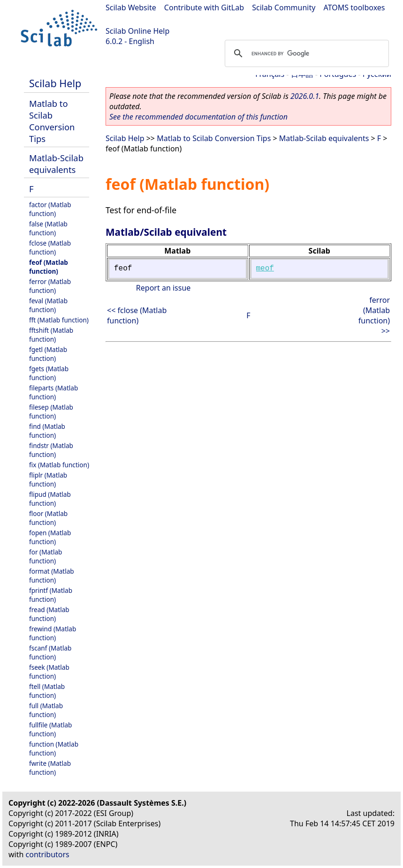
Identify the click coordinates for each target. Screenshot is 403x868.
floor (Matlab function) (48, 518)
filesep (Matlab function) (51, 412)
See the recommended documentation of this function (198, 117)
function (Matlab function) (54, 748)
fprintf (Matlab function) (51, 595)
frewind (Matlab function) (53, 633)
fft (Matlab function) (59, 320)
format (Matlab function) (52, 576)
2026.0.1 (305, 96)
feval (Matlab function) (48, 305)
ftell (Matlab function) (47, 691)
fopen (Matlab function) (50, 537)
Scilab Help (55, 83)
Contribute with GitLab (204, 7)
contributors (48, 854)
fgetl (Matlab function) (48, 354)
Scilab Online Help (137, 31)
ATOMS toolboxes (354, 7)
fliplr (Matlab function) (48, 479)
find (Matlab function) (47, 431)
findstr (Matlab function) (51, 450)
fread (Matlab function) (49, 614)
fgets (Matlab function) (49, 373)
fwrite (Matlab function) (50, 768)
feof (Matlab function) (49, 267)
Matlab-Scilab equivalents (56, 164)
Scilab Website (131, 7)
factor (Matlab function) (50, 209)
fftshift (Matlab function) (51, 335)
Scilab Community (284, 7)
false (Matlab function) (48, 228)
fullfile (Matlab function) (50, 729)
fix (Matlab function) (59, 465)
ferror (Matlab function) (50, 286)
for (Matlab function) (46, 556)
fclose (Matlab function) (50, 247)
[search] (305, 53)
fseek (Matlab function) (49, 672)
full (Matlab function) (46, 710)
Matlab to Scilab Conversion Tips (52, 121)
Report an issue (163, 288)
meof (265, 269)
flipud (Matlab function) (50, 499)
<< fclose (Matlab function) (137, 315)
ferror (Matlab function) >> (374, 315)
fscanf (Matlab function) (50, 652)
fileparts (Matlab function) (53, 392)
